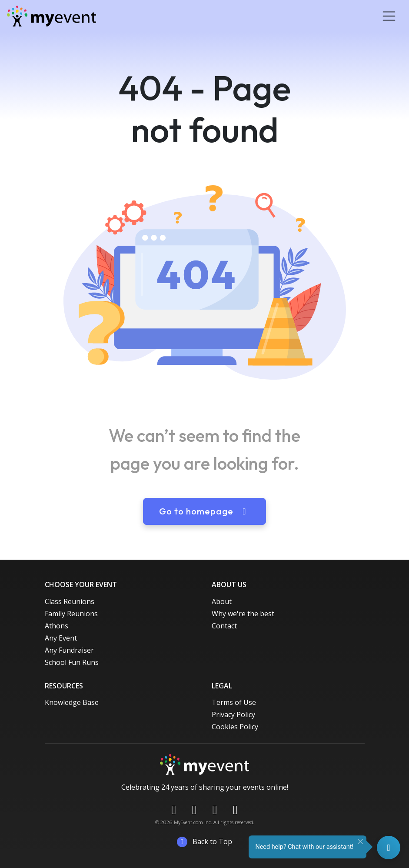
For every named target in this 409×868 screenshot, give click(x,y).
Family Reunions (71, 614)
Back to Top (204, 842)
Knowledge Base (72, 702)
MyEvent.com (188, 822)
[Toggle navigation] (389, 16)
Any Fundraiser (69, 650)
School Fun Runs (72, 662)
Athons (57, 626)
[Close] (360, 841)
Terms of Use (234, 702)
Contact (224, 626)
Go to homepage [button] (204, 511)
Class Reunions (70, 601)
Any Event (61, 638)
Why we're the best (243, 614)
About (222, 601)
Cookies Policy (235, 727)
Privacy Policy (233, 714)
